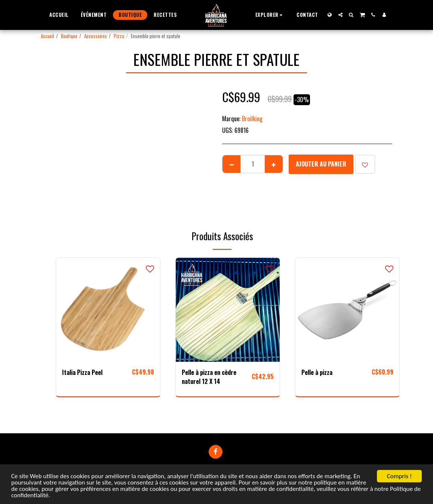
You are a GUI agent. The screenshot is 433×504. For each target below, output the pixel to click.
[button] (270, 15)
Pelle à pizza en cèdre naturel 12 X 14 (209, 377)
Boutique (69, 36)
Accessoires (96, 36)
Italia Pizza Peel (82, 372)
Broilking (252, 119)
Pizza (119, 36)
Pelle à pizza (317, 372)
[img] (108, 310)
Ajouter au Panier (321, 164)
